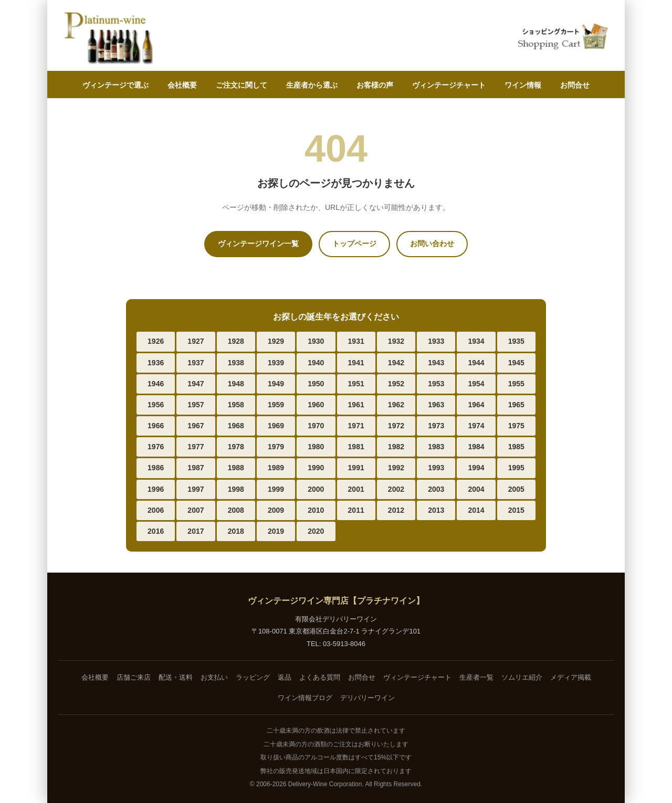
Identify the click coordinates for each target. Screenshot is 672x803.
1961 (356, 405)
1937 (196, 363)
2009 (276, 510)
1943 (436, 363)
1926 (156, 341)
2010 (316, 510)
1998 (236, 489)
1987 (196, 468)
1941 (356, 363)
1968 (236, 426)
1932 (396, 341)
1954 (476, 384)
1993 (436, 468)
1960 (316, 405)
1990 (316, 468)
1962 (396, 405)
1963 (436, 405)
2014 (476, 510)
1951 (356, 384)
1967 (196, 426)
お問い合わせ (432, 244)
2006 (156, 510)
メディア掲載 (571, 677)
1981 (356, 447)
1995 (516, 468)
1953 (436, 384)
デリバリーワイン (367, 698)
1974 (476, 426)
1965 (516, 405)
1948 (236, 384)
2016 (156, 531)
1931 (356, 341)
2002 (396, 489)
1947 (196, 384)
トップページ (354, 244)
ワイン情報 (523, 85)
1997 (196, 489)
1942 (396, 363)
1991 (356, 468)
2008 (236, 510)
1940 (316, 363)
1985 (516, 447)
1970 (316, 426)
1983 (436, 447)
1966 (156, 426)
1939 (276, 363)
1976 (156, 447)
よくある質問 (320, 677)
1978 (236, 447)
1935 (516, 341)
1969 (276, 426)
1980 (316, 447)
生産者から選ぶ (312, 85)
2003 (436, 489)
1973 (436, 426)
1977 (196, 447)
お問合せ (575, 85)
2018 (236, 531)
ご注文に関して (241, 85)
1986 (156, 468)
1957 (196, 405)
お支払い (214, 677)
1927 (196, 341)
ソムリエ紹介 (522, 677)
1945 (516, 363)
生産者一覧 (476, 677)
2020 (316, 531)
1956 (156, 405)
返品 (285, 677)
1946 (156, 384)
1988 (236, 468)
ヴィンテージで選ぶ (115, 85)
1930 (316, 341)
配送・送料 (176, 677)
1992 (396, 468)
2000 (316, 489)
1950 (316, 384)
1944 (476, 363)
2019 (276, 531)
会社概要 (182, 85)
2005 (516, 489)
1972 (396, 426)
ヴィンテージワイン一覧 (258, 244)
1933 (436, 341)
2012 (396, 510)
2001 (356, 489)
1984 (476, 447)
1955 (516, 384)
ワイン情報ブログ (305, 698)
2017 (196, 531)
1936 (156, 363)
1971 (356, 426)
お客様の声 (375, 85)
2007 (196, 510)
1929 (276, 341)
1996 (156, 489)
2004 (476, 489)
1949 (276, 384)
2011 (356, 510)
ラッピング (253, 677)
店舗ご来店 (134, 677)
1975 (516, 426)
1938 (236, 363)
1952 (396, 384)
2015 (516, 510)
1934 (476, 341)
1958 (236, 405)
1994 (476, 468)
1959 (276, 405)
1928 (236, 341)
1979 (276, 447)
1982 (396, 447)
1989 (276, 468)
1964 (476, 405)
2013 (436, 510)
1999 (276, 489)
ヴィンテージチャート (449, 85)
